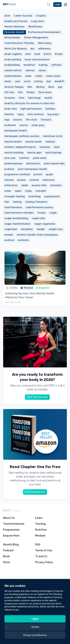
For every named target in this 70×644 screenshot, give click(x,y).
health (48, 98)
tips (7, 202)
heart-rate (11, 109)
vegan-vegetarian (45, 224)
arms (28, 54)
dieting (40, 87)
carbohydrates (13, 76)
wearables (27, 229)
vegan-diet (39, 218)
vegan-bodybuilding (16, 218)
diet (30, 87)
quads (49, 174)
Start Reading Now (35, 492)
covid (27, 81)
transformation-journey (39, 207)
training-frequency (36, 202)
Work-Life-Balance (16, 49)
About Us (9, 518)
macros (24, 125)
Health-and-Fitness (16, 21)
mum (57, 147)
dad (49, 81)
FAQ (38, 544)
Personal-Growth (14, 32)
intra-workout (36, 114)
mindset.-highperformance (20, 147)
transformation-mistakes (19, 213)
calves (42, 70)
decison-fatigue (14, 87)
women (9, 235)
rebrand (9, 180)
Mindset (40, 536)
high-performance (31, 109)
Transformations (14, 524)
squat (18, 191)
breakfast (29, 65)
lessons (18, 120)
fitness (31, 92)
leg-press (53, 114)
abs (32, 49)
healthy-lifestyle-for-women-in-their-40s (29, 103)
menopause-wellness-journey (22, 136)
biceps (59, 54)
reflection (49, 180)
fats (20, 92)
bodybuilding (12, 65)
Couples (41, 16)
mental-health (13, 142)
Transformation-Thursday (19, 43)
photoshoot (33, 164)
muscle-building (14, 153)
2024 (7, 16)
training (17, 202)
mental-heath (34, 142)
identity (9, 114)
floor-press (45, 92)
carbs (28, 76)
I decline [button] (35, 627)
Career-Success (23, 16)
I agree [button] (35, 619)
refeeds (34, 180)
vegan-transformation (17, 224)
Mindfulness (35, 27)
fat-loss (9, 92)
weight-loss (56, 229)
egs (60, 87)
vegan (53, 213)
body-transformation (37, 60)
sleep (8, 191)
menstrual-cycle (53, 136)
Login (57, 4)
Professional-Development (44, 32)
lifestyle (46, 120)
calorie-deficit (13, 70)
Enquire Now (11, 536)
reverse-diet (39, 185)
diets (51, 87)
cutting (38, 81)
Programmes (11, 530)
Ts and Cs (41, 556)
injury (21, 114)
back (37, 54)
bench (48, 54)
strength (41, 191)
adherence (45, 49)
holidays (50, 109)
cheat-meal (53, 76)
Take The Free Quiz (37, 397)
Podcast (8, 550)
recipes (21, 180)
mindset (50, 142)
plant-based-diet (54, 164)
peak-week (40, 158)
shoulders (56, 185)
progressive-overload (17, 174)
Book (6, 556)
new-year (10, 158)
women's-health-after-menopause (37, 235)
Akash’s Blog (11, 544)
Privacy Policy (44, 562)
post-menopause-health (32, 169)
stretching (34, 196)
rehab (25, 185)
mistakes (45, 147)
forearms (10, 98)
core (18, 81)
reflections (11, 185)
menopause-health (16, 131)
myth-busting (53, 153)
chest (8, 81)
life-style (31, 120)
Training (40, 524)
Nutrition (41, 530)
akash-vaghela (13, 54)
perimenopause (14, 164)
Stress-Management (36, 38)
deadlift (59, 81)
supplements (52, 196)
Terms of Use (44, 550)
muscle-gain (34, 153)
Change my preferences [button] (35, 635)
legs (7, 120)
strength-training (15, 196)
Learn (39, 518)
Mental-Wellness (15, 27)
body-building (13, 60)
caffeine (56, 65)
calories (30, 70)
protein (38, 174)
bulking (43, 65)
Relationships (12, 38)
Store (7, 562)
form (21, 98)
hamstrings (35, 98)
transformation (13, 207)
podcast (9, 169)
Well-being (45, 43)
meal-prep (38, 125)
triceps (42, 213)
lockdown (10, 125)
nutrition (24, 158)
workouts (23, 240)
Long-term (38, 21)
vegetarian (11, 229)
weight (41, 229)
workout (9, 240)
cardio (39, 76)
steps (29, 191)
